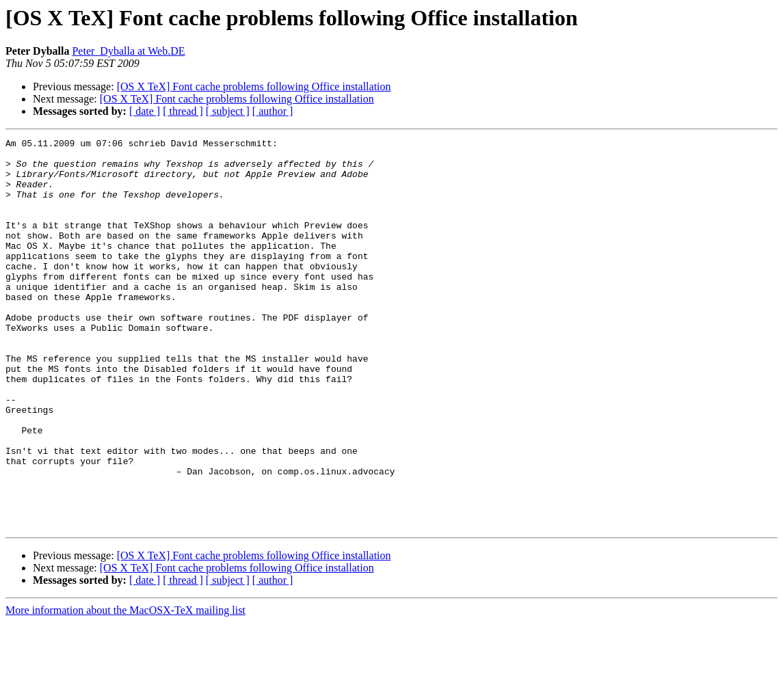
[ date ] (145, 111)
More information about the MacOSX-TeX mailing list (125, 688)
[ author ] (273, 111)
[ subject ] (228, 111)
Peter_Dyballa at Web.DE (128, 51)
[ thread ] (183, 111)
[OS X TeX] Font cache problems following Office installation (254, 86)
